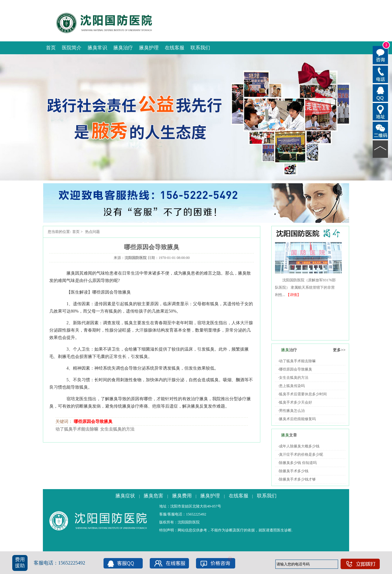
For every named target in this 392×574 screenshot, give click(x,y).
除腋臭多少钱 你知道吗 (298, 463)
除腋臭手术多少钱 (294, 471)
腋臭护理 (149, 48)
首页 (51, 48)
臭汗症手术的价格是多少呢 (301, 454)
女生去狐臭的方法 (117, 429)
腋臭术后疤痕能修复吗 (297, 419)
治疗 (289, 350)
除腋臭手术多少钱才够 (297, 479)
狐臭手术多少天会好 (296, 402)
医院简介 (72, 48)
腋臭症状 (125, 496)
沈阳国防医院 (136, 258)
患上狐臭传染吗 (292, 386)
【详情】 (293, 295)
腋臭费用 (182, 496)
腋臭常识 (97, 48)
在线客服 (175, 48)
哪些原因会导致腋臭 (93, 422)
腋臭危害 (153, 496)
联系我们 (200, 48)
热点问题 (92, 232)
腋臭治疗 (123, 48)
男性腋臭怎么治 (292, 411)
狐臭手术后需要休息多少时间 (303, 394)
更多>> (339, 350)
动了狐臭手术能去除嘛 (77, 429)
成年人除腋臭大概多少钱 (299, 446)
